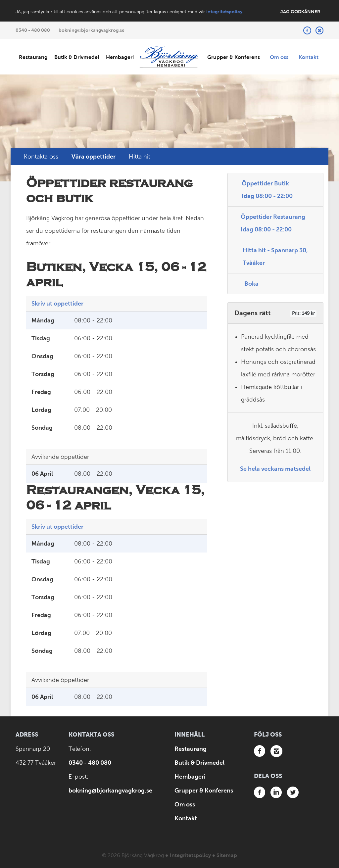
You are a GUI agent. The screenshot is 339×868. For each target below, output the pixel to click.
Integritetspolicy (190, 855)
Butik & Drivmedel (77, 57)
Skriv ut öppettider (57, 304)
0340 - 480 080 (33, 30)
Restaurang (33, 57)
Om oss (279, 57)
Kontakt (309, 57)
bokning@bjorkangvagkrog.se (92, 30)
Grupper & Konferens (234, 57)
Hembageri (120, 57)
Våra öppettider (94, 157)
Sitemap (227, 855)
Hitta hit (140, 157)
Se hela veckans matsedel (275, 469)
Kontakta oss (41, 157)
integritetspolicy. (225, 12)
